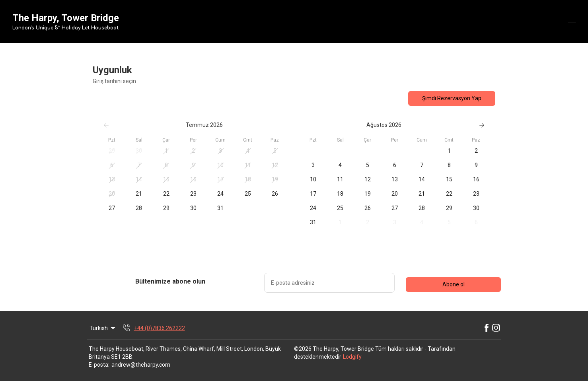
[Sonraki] (482, 125)
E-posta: (99, 365)
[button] (112, 151)
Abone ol (454, 284)
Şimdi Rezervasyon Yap (452, 98)
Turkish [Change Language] (103, 328)
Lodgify (352, 357)
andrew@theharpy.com (141, 365)
